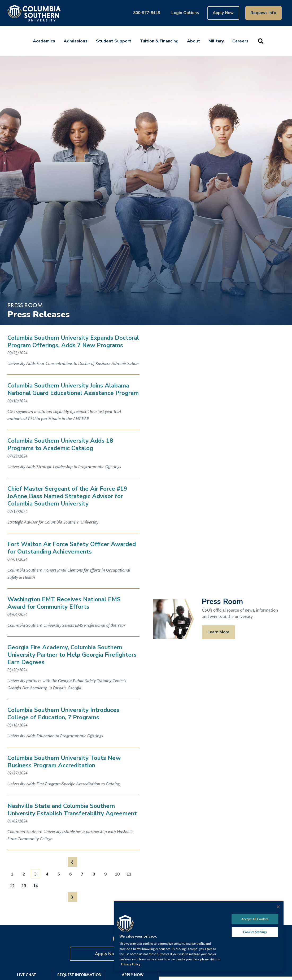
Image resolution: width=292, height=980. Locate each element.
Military (216, 41)
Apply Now (223, 13)
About (193, 41)
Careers (240, 41)
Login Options (185, 13)
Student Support (114, 41)
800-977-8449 (147, 13)
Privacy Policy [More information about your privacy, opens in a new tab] (130, 964)
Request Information (79, 975)
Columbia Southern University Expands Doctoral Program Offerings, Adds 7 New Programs (73, 342)
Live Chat (27, 975)
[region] (199, 936)
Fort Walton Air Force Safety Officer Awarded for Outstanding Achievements (72, 548)
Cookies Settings (255, 932)
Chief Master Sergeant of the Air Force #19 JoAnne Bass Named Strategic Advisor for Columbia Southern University (67, 496)
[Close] (278, 907)
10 (117, 874)
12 (12, 886)
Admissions (76, 41)
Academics (44, 41)
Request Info (263, 13)
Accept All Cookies (255, 919)
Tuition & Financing (159, 41)
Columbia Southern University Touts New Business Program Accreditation (64, 762)
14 (36, 886)
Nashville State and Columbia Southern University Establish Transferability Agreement (72, 810)
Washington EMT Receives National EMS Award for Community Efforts (64, 603)
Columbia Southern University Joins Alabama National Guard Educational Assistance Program (73, 389)
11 (129, 874)
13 (24, 886)
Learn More (218, 632)
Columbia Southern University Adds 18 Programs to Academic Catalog (60, 445)
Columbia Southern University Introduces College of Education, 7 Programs (63, 714)
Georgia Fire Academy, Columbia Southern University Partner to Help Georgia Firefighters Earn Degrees (72, 655)
